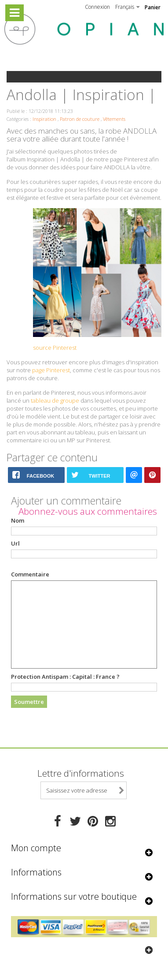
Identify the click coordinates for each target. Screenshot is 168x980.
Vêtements (114, 119)
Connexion (97, 7)
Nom (18, 520)
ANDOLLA (140, 131)
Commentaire (30, 574)
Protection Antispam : (65, 677)
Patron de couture (80, 119)
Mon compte (36, 848)
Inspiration (44, 119)
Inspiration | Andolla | (56, 159)
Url (15, 543)
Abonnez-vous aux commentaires (88, 511)
